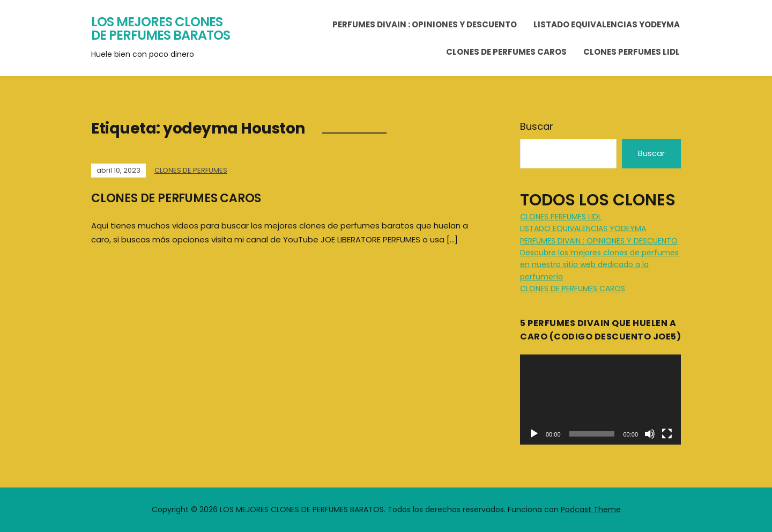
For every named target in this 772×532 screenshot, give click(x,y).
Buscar (537, 126)
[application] (600, 400)
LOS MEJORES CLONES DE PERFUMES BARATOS (161, 29)
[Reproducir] (534, 434)
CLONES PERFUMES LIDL (632, 52)
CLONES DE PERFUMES (191, 170)
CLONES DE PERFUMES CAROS (506, 52)
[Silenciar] (650, 434)
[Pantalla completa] (667, 434)
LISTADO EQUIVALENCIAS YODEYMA (607, 24)
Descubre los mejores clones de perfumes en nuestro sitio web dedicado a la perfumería (599, 265)
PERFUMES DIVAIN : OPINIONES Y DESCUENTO (425, 24)
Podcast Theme (591, 509)
